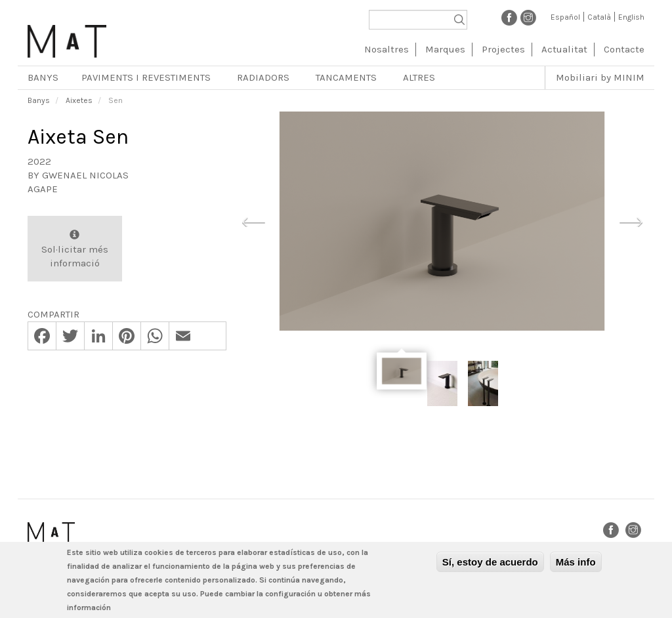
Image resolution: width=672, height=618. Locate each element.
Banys (43, 77)
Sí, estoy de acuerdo (490, 562)
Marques (445, 49)
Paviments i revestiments (146, 77)
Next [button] (631, 220)
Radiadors (263, 77)
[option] (442, 221)
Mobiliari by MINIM (600, 77)
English (631, 17)
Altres (419, 77)
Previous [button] (253, 220)
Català (599, 17)
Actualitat (564, 49)
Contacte (624, 49)
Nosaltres (387, 49)
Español (565, 17)
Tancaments (346, 77)
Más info (576, 562)
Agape (43, 189)
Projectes (503, 49)
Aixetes (79, 100)
